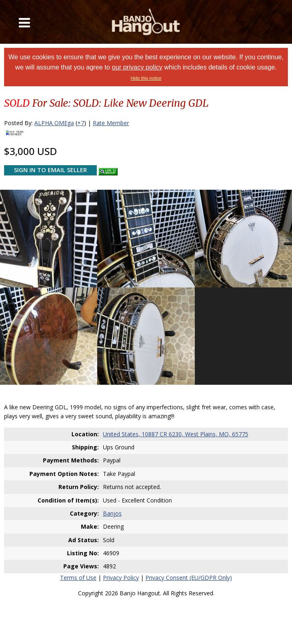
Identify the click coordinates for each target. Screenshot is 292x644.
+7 (81, 123)
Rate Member (111, 123)
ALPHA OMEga (54, 123)
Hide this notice (146, 78)
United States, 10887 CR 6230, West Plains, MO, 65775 (176, 434)
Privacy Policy (121, 578)
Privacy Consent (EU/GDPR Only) (189, 578)
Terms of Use (78, 578)
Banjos (112, 513)
